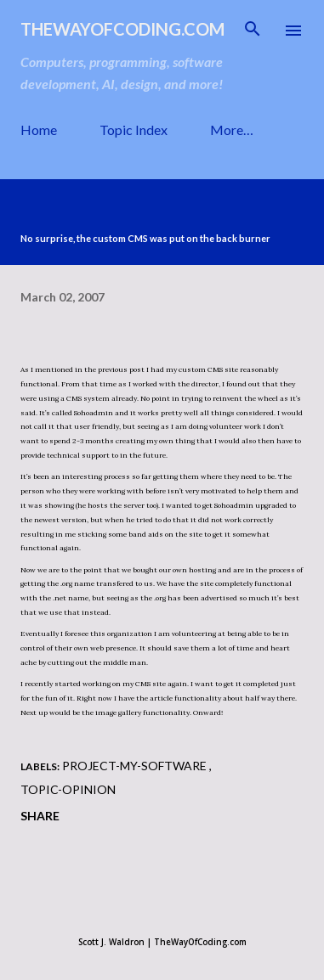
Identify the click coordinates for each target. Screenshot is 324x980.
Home (39, 130)
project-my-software (136, 766)
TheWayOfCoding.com (122, 29)
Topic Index (134, 130)
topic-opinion (68, 789)
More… (232, 130)
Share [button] (40, 816)
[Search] (253, 31)
